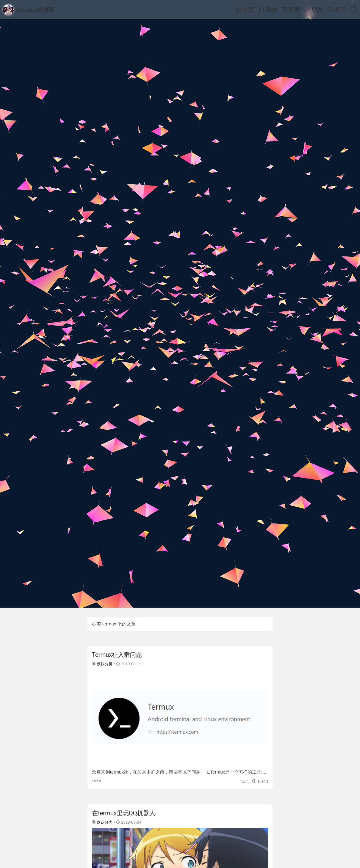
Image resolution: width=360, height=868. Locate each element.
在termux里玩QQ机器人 (124, 813)
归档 (268, 10)
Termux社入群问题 (117, 655)
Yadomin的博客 (29, 10)
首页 (245, 10)
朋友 (314, 10)
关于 (337, 10)
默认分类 (105, 664)
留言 (291, 10)
